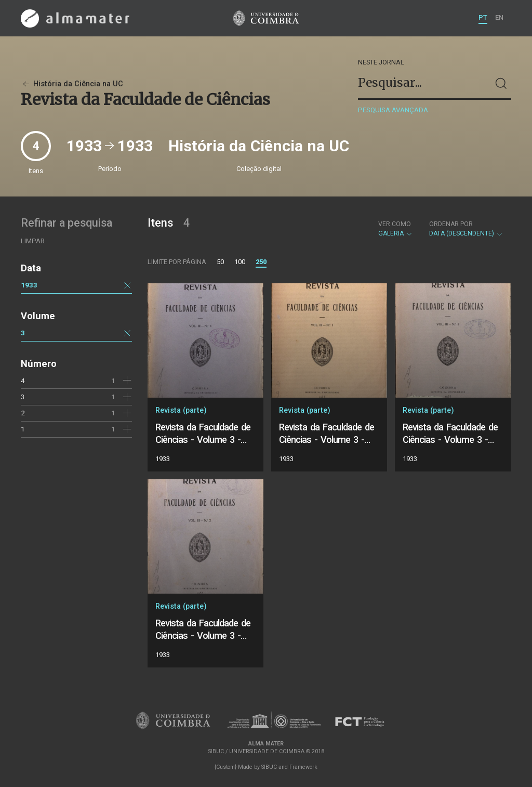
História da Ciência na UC (72, 84)
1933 (29, 285)
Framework (303, 767)
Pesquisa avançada (393, 110)
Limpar (33, 241)
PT (483, 17)
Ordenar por (451, 224)
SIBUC (269, 767)
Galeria (396, 229)
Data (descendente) (466, 229)
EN (499, 17)
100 (240, 262)
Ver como (395, 224)
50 (220, 262)
